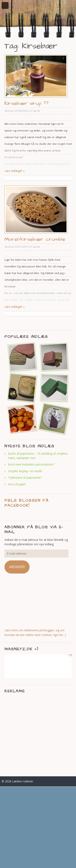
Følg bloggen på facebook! (27, 503)
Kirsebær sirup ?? (27, 103)
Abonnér (17, 567)
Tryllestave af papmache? (25, 478)
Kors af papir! (17, 484)
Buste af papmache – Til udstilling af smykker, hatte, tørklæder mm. (38, 456)
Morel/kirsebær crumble (35, 239)
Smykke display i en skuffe (25, 471)
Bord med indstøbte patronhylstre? (31, 464)
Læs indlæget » (14, 171)
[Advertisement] (38, 734)
